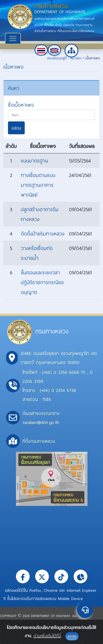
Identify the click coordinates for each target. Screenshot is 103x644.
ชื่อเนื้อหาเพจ (21, 105)
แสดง (16, 128)
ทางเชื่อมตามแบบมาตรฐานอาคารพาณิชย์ (38, 185)
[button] (41, 50)
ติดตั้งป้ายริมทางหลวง (43, 234)
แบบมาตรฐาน (34, 161)
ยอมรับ (72, 636)
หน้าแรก (76, 58)
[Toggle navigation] (13, 39)
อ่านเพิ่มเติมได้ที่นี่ (47, 636)
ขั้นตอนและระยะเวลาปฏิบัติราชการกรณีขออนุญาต (42, 282)
